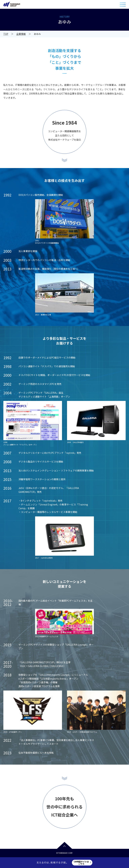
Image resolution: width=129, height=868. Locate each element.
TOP (6, 34)
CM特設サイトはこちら (81, 863)
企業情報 (21, 34)
